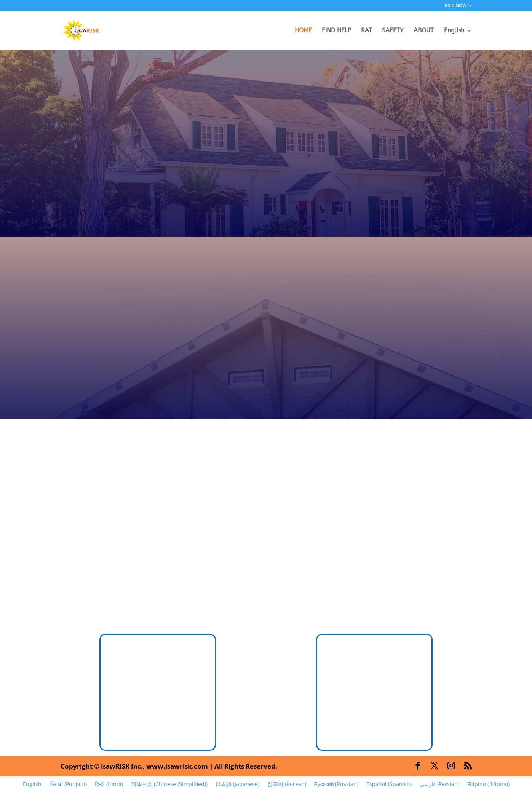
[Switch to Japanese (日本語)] (237, 784)
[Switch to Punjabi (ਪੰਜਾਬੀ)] (68, 784)
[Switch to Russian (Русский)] (336, 784)
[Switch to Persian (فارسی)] (439, 784)
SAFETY (393, 31)
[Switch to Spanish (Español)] (389, 784)
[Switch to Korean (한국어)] (287, 784)
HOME (303, 31)
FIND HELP (336, 31)
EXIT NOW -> (458, 6)
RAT (367, 31)
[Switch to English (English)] (32, 784)
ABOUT (424, 31)
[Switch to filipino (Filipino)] (488, 784)
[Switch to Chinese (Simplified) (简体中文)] (169, 784)
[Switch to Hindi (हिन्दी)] (109, 784)
